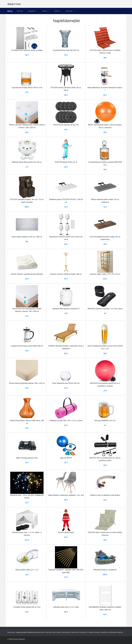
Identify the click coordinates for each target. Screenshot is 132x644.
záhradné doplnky (116, 632)
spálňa (59, 632)
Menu (10, 11)
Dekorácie (11, 632)
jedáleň (97, 632)
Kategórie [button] (32, 11)
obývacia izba (50, 632)
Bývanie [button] (69, 11)
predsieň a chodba (87, 632)
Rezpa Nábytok (19, 639)
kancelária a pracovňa (71, 632)
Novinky (20, 11)
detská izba (40, 632)
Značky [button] (45, 11)
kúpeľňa (104, 632)
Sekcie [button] (57, 11)
